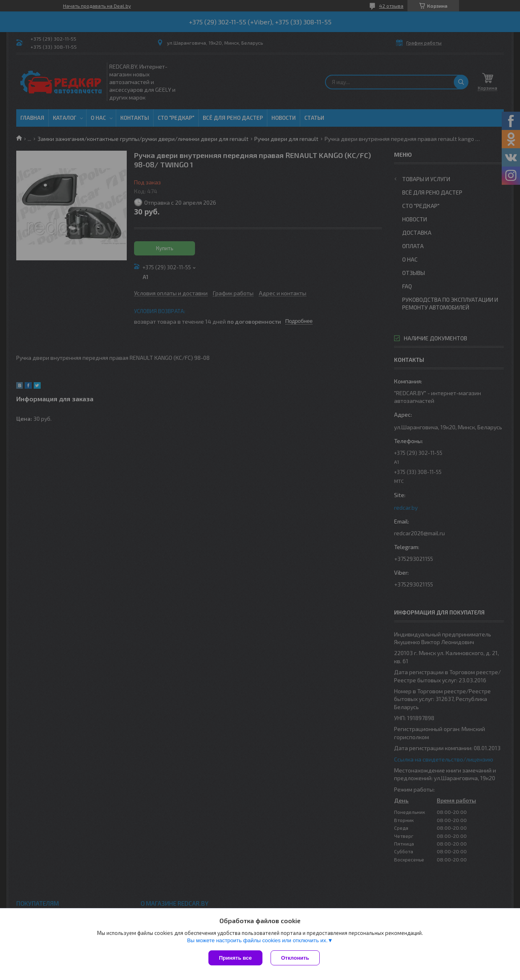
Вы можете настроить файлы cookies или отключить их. (257, 940)
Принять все (235, 958)
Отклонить (295, 958)
